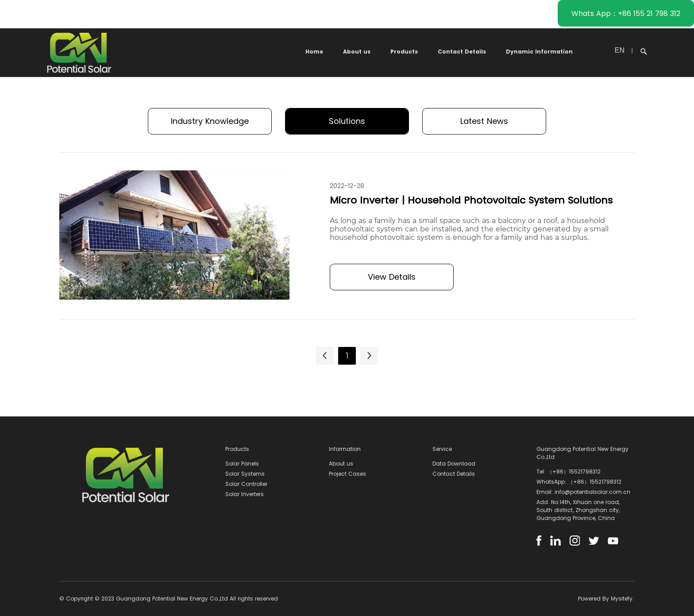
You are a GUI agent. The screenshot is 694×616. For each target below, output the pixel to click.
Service (442, 449)
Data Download (454, 464)
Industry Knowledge (210, 121)
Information (345, 449)
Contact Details (462, 52)
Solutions (347, 121)
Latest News (484, 121)
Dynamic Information (539, 52)
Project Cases (347, 474)
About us (357, 52)
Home (314, 52)
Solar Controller (246, 484)
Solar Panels (242, 464)
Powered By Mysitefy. (606, 599)
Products (404, 52)
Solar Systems (245, 474)
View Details (392, 277)
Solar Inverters (245, 494)
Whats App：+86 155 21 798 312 (626, 13)
